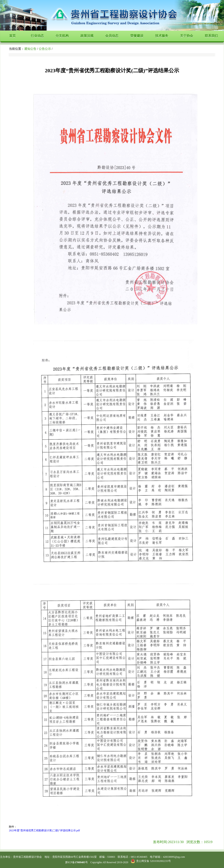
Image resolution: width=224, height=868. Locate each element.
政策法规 (87, 36)
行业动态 (37, 36)
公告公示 (45, 49)
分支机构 (62, 36)
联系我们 (211, 36)
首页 (12, 36)
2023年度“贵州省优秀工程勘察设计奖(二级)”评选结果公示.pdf (44, 830)
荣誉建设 (137, 36)
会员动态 (112, 36)
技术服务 (162, 36)
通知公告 (30, 49)
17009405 (80, 862)
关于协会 (187, 36)
